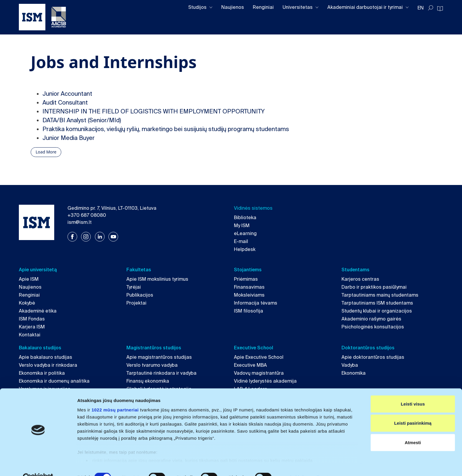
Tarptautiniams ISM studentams (377, 303)
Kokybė (27, 303)
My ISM (242, 225)
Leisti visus (413, 391)
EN (421, 8)
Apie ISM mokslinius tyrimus (157, 279)
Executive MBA (250, 365)
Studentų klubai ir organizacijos (377, 311)
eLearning (245, 233)
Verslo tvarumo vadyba (152, 365)
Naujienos (233, 7)
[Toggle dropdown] (211, 8)
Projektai (136, 303)
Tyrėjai (134, 287)
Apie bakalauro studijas (46, 357)
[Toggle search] (430, 8)
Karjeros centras (360, 279)
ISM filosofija (249, 311)
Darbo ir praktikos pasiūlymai (374, 287)
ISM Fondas (32, 319)
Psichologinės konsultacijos (373, 327)
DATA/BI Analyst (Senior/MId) (82, 120)
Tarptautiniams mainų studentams (380, 295)
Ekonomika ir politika (42, 373)
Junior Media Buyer (69, 138)
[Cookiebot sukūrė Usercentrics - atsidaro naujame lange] (38, 465)
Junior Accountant (67, 94)
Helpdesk (245, 249)
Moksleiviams (249, 295)
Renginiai (263, 7)
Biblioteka (245, 218)
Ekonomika (354, 373)
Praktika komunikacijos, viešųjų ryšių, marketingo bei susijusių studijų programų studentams (166, 129)
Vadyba (350, 365)
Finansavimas (249, 287)
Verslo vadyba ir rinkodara (48, 365)
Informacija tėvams (256, 303)
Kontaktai (30, 335)
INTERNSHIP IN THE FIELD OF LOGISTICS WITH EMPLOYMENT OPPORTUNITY (154, 111)
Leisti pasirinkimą (413, 410)
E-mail (241, 241)
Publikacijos (140, 295)
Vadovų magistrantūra (259, 373)
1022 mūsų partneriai (115, 397)
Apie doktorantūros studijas (373, 357)
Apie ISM (29, 279)
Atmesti (413, 429)
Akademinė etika (38, 311)
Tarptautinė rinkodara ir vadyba (161, 373)
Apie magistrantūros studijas (159, 357)
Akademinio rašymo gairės (371, 319)
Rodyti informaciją (302, 464)
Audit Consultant (65, 103)
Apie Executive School (259, 357)
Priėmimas (246, 279)
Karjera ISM (32, 327)
